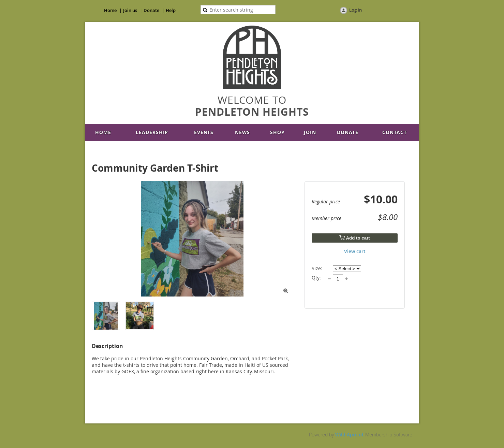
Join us (130, 10)
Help (171, 10)
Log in (355, 10)
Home (110, 10)
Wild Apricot (350, 435)
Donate (151, 10)
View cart (355, 251)
